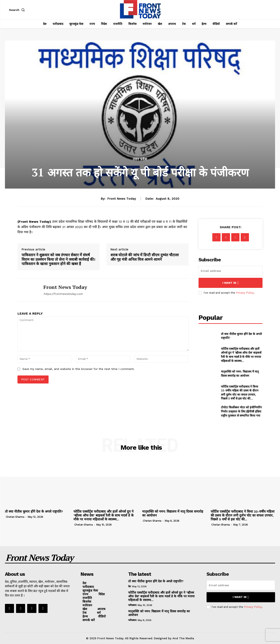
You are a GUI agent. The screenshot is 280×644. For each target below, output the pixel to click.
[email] (231, 271)
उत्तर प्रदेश (140, 159)
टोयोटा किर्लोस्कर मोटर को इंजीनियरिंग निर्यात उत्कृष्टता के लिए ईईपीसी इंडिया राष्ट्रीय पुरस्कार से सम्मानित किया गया (241, 411)
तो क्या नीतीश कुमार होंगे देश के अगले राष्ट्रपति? (241, 336)
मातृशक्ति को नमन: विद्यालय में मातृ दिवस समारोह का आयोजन (240, 374)
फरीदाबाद (132, 605)
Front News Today (122, 199)
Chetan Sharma (15, 517)
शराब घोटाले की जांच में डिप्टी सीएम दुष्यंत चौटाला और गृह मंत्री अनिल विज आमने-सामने (145, 257)
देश (130, 586)
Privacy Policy (245, 293)
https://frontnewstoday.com (63, 294)
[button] (18, 10)
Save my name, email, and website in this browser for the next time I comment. (78, 369)
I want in (231, 283)
